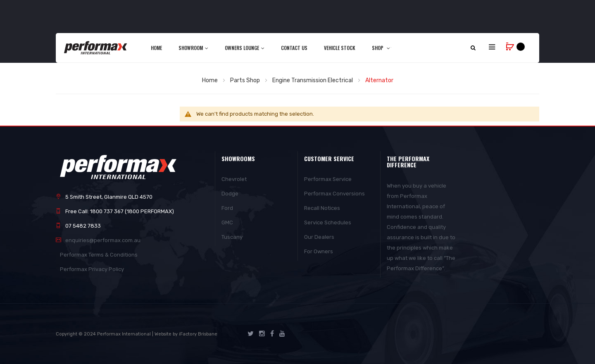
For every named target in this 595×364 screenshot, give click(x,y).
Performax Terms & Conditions (99, 255)
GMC (227, 222)
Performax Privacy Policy (92, 269)
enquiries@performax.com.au (103, 240)
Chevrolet (234, 179)
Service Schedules (328, 222)
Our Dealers (319, 237)
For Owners (319, 251)
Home (211, 80)
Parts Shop (246, 80)
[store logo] (96, 48)
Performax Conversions (334, 194)
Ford (227, 208)
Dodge (230, 194)
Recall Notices (322, 208)
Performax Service (328, 179)
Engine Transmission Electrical (313, 80)
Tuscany (232, 237)
